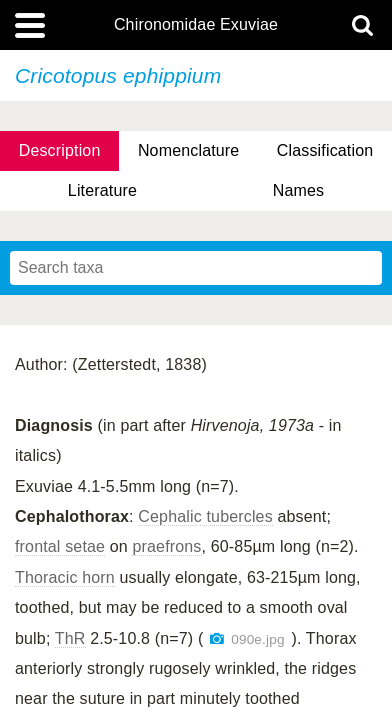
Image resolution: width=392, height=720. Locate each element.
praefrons (166, 546)
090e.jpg (257, 639)
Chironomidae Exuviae (196, 25)
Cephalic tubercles (205, 516)
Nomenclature (189, 150)
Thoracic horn (65, 577)
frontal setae (60, 546)
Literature (102, 190)
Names (298, 190)
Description (60, 150)
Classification (325, 150)
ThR (70, 638)
